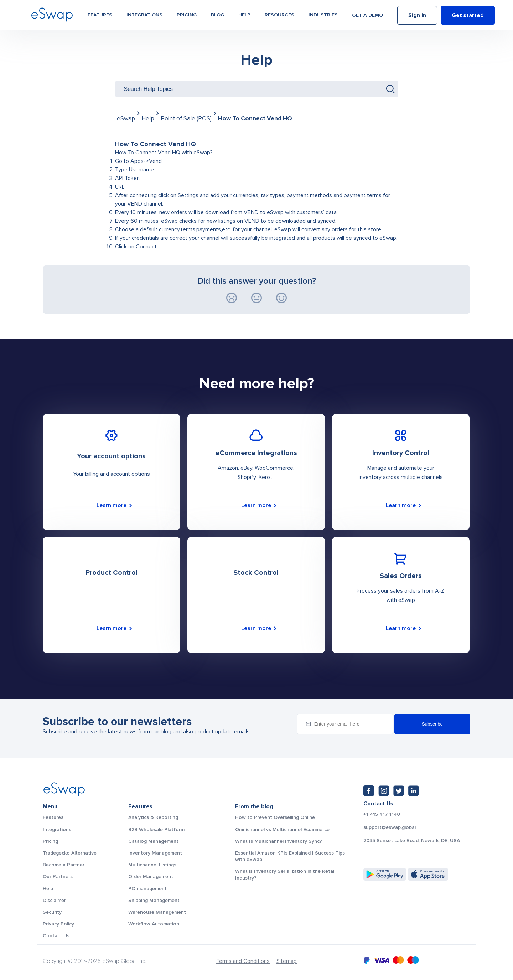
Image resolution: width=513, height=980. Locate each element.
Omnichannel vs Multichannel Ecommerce (282, 829)
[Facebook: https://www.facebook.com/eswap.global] (369, 791)
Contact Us (56, 936)
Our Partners (58, 876)
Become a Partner (64, 865)
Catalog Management (153, 841)
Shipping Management (154, 900)
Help (244, 15)
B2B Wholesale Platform (156, 829)
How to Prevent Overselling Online (275, 817)
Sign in (417, 15)
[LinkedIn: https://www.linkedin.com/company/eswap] (414, 791)
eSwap (126, 118)
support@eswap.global (390, 827)
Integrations (144, 15)
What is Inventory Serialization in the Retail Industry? (285, 874)
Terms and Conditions (243, 961)
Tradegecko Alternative (70, 853)
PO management (147, 889)
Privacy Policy (58, 924)
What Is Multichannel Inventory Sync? (279, 841)
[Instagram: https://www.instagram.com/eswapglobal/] (384, 791)
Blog (217, 15)
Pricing (187, 15)
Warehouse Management (157, 912)
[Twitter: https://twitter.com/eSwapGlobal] (399, 791)
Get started (468, 15)
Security (52, 912)
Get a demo (367, 15)
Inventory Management (155, 853)
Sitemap (287, 961)
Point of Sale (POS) (186, 118)
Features (100, 15)
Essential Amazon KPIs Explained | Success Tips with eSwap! (290, 856)
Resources (279, 15)
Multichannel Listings (152, 865)
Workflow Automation (154, 924)
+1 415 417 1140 (382, 814)
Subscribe (432, 724)
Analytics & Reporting (153, 817)
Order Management (151, 876)
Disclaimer (54, 900)
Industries (323, 15)
